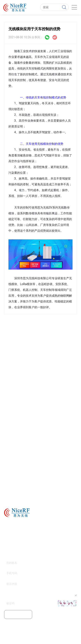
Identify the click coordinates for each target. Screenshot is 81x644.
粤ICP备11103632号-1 (63, 630)
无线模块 (31, 637)
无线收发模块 (66, 637)
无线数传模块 (47, 637)
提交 (18, 615)
